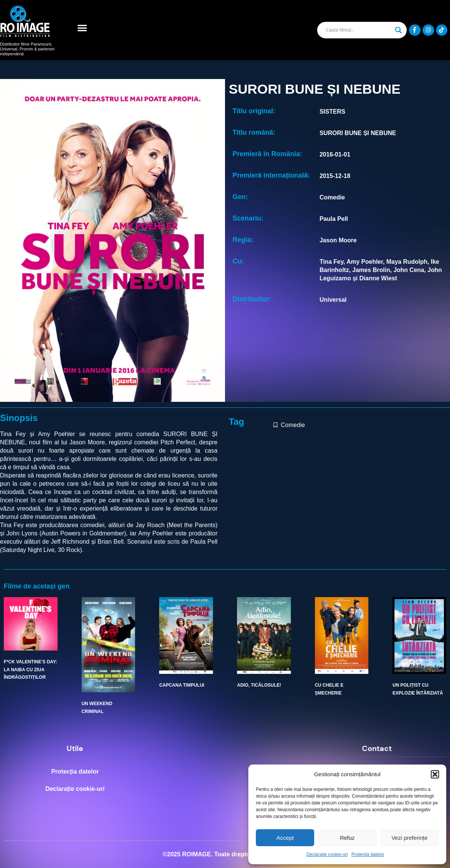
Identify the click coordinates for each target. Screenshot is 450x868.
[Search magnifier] (398, 30)
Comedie (293, 425)
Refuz (347, 838)
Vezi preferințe (409, 838)
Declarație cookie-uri (327, 854)
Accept (285, 838)
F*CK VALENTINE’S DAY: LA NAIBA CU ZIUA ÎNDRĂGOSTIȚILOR (30, 670)
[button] (435, 774)
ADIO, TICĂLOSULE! (259, 685)
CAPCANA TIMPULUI (182, 685)
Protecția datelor (368, 854)
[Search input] (358, 30)
